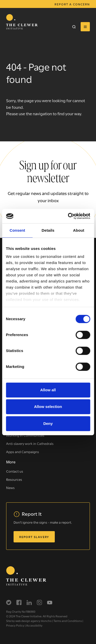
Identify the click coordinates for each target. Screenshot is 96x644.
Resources (14, 479)
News (10, 487)
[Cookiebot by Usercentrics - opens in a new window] (68, 216)
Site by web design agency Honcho (29, 621)
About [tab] (79, 230)
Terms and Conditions (68, 621)
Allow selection (48, 407)
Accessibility (34, 625)
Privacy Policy (15, 625)
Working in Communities (25, 435)
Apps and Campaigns (23, 452)
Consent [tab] (17, 230)
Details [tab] (48, 230)
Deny (48, 423)
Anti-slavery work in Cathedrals (30, 443)
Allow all (48, 390)
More (11, 462)
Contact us (15, 471)
